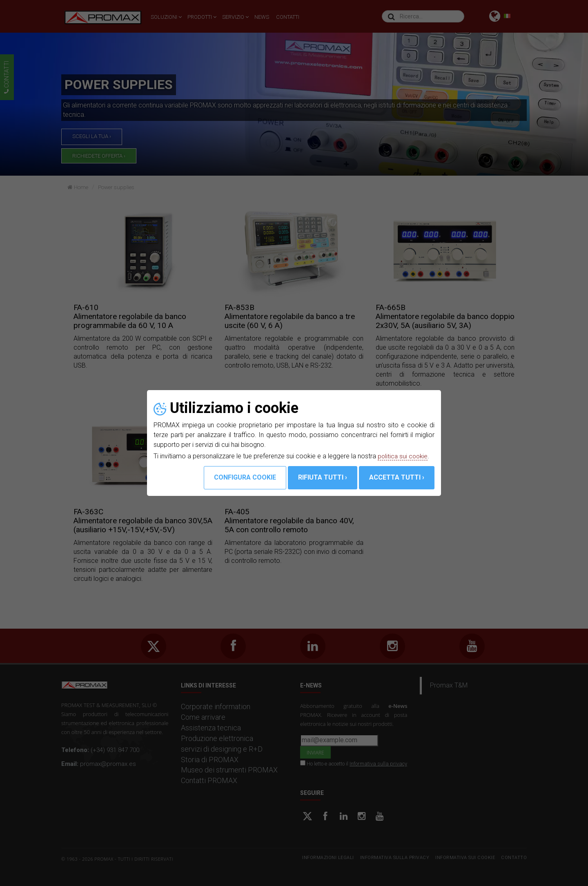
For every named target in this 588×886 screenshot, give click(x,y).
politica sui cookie (404, 456)
